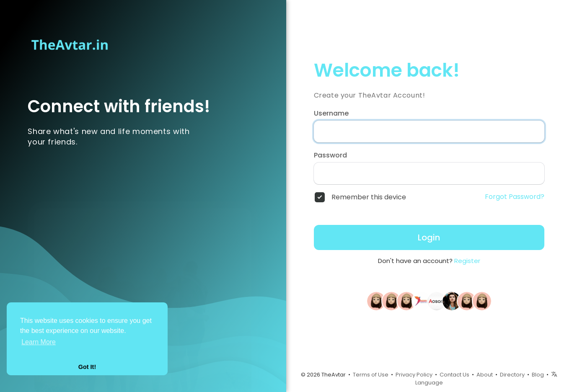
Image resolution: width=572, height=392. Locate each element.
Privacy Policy (414, 375)
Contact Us (454, 375)
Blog (538, 375)
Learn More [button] (39, 342)
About (485, 375)
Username (331, 113)
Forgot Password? (515, 197)
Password (330, 155)
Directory (512, 375)
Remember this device (369, 197)
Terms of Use (371, 375)
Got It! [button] (87, 367)
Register (467, 261)
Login (429, 237)
